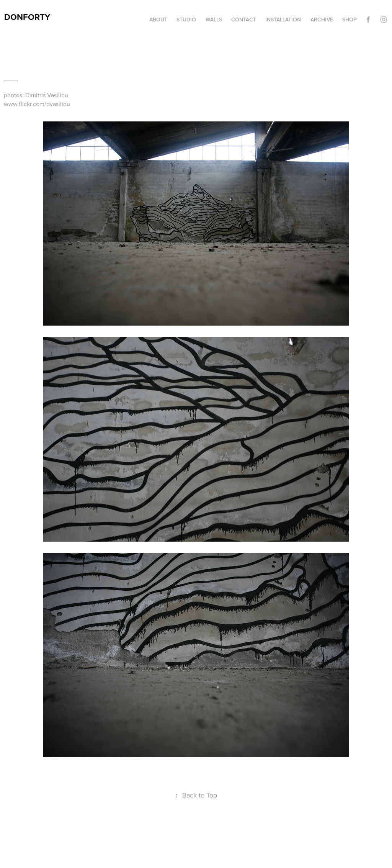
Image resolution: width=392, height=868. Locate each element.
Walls (214, 20)
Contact (244, 20)
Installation (283, 20)
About (158, 20)
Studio (186, 20)
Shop (350, 20)
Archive (322, 20)
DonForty (27, 17)
